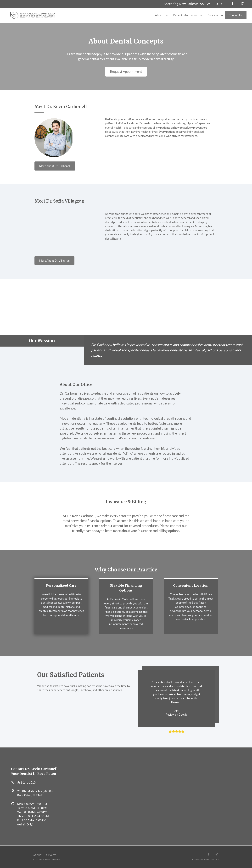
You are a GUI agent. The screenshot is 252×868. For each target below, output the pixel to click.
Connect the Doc (210, 860)
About (37, 855)
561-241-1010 (211, 4)
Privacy (51, 855)
